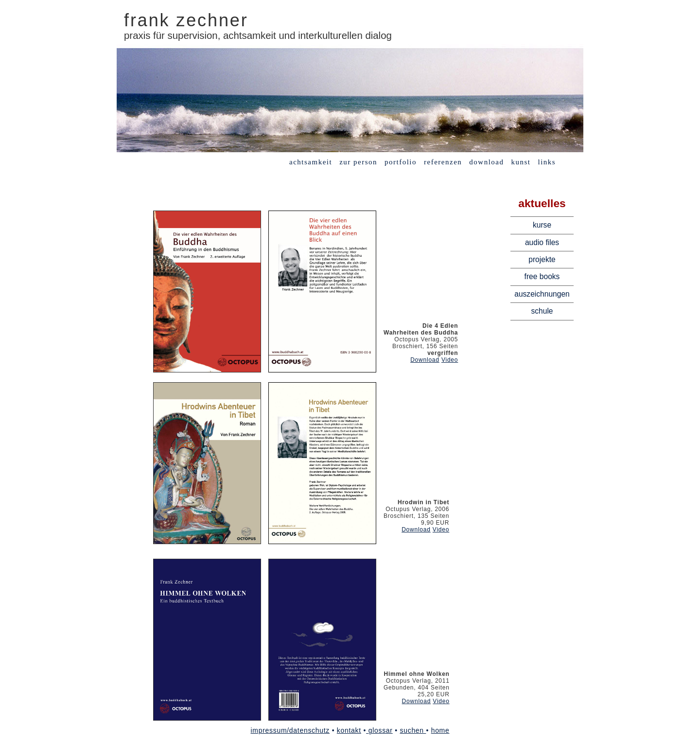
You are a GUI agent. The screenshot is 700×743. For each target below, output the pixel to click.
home (440, 730)
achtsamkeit (311, 162)
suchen (413, 730)
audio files (542, 242)
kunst (521, 162)
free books (542, 276)
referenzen (443, 162)
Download (425, 360)
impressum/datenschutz (290, 730)
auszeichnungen (542, 294)
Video (450, 360)
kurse (542, 225)
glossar (379, 730)
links (547, 162)
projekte (542, 259)
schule (542, 311)
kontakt (349, 730)
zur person (358, 162)
